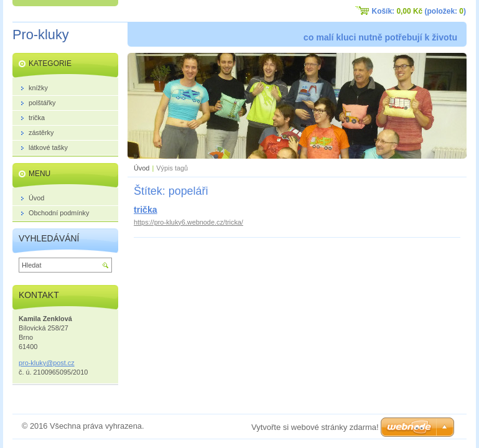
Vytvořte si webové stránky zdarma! (315, 427)
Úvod (142, 168)
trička (146, 210)
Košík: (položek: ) (419, 11)
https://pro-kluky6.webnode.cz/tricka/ (188, 222)
